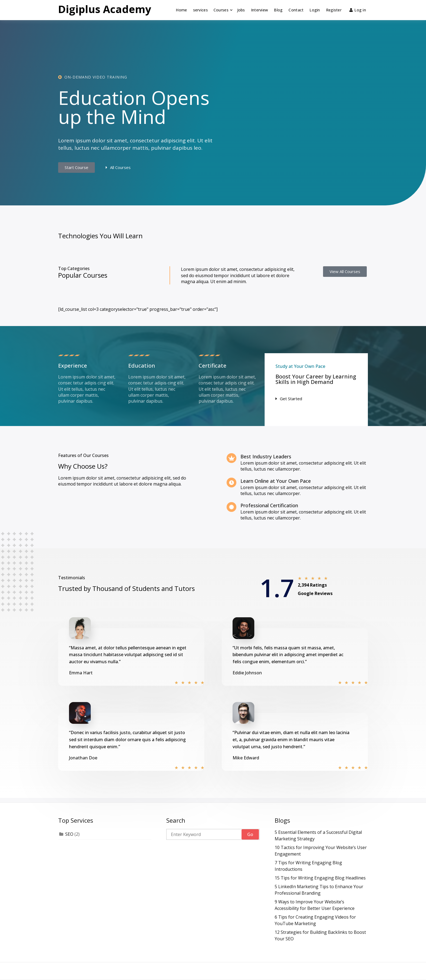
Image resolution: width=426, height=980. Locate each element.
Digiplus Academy (105, 9)
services (201, 10)
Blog (278, 10)
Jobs (241, 10)
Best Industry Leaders (266, 456)
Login (315, 10)
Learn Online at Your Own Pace (276, 481)
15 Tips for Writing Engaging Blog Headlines (320, 878)
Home (181, 10)
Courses (221, 10)
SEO (69, 834)
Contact (296, 10)
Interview (260, 10)
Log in (358, 10)
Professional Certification (269, 505)
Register (334, 10)
